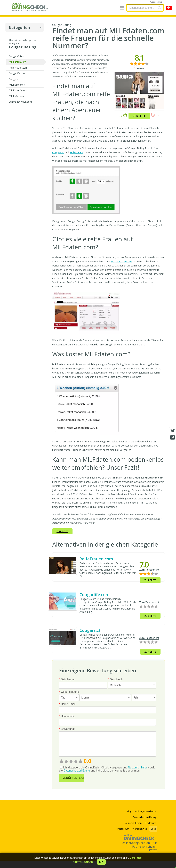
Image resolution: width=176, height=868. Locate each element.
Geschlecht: (116, 679)
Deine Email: (68, 704)
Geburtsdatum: (69, 692)
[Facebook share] (173, 437)
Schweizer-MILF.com (20, 102)
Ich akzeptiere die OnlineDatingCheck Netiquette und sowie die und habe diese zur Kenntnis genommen (107, 769)
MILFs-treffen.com (19, 90)
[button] (83, 862)
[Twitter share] (173, 431)
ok (101, 862)
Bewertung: (67, 729)
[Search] (159, 7)
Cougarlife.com (17, 73)
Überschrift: (67, 716)
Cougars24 (58, 152)
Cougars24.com (18, 56)
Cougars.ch (15, 79)
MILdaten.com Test (121, 261)
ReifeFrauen (76, 152)
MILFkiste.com (17, 85)
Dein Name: (67, 679)
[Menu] (122, 8)
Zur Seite (139, 116)
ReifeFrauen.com (18, 68)
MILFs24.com (16, 96)
